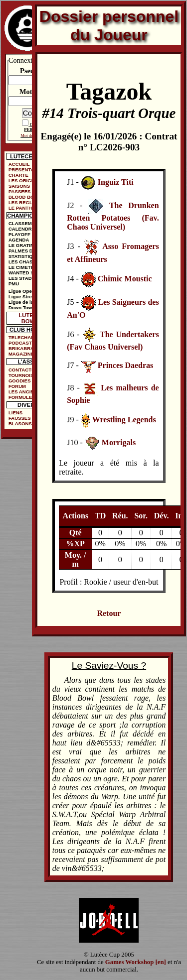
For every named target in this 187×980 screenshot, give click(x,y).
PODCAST (20, 343)
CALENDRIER (24, 229)
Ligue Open (22, 291)
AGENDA (19, 240)
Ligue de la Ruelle (29, 302)
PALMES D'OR (25, 251)
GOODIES (20, 381)
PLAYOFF (19, 234)
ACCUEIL (19, 164)
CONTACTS (22, 370)
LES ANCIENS (24, 392)
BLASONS (20, 424)
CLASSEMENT (25, 223)
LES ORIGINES (25, 181)
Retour (109, 613)
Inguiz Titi (116, 183)
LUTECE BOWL (30, 318)
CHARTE (18, 175)
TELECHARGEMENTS (30, 337)
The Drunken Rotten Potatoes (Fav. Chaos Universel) (113, 216)
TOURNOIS (21, 375)
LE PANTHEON (25, 208)
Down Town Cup (27, 307)
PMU (14, 284)
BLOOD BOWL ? (27, 197)
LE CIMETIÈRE (25, 267)
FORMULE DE (24, 397)
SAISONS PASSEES (20, 189)
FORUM (17, 386)
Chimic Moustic (125, 279)
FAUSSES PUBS (27, 418)
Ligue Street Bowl (29, 297)
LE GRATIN (21, 245)
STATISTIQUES (25, 256)
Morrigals (119, 442)
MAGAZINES (23, 354)
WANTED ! (20, 273)
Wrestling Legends (124, 420)
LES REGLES (24, 202)
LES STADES (23, 278)
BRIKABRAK (23, 348)
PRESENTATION (27, 170)
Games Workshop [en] (136, 962)
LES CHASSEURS (29, 262)
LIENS (15, 413)
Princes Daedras (126, 366)
